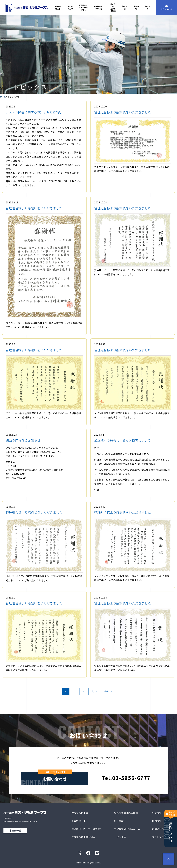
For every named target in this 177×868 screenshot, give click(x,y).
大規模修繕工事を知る (99, 7)
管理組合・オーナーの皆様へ (83, 7)
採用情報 (148, 7)
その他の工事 (70, 7)
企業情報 (136, 7)
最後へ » (108, 691)
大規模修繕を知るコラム (127, 829)
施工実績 (125, 7)
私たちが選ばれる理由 (113, 7)
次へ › (94, 691)
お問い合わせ (171, 827)
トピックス (120, 837)
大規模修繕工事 (58, 7)
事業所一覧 (15, 830)
